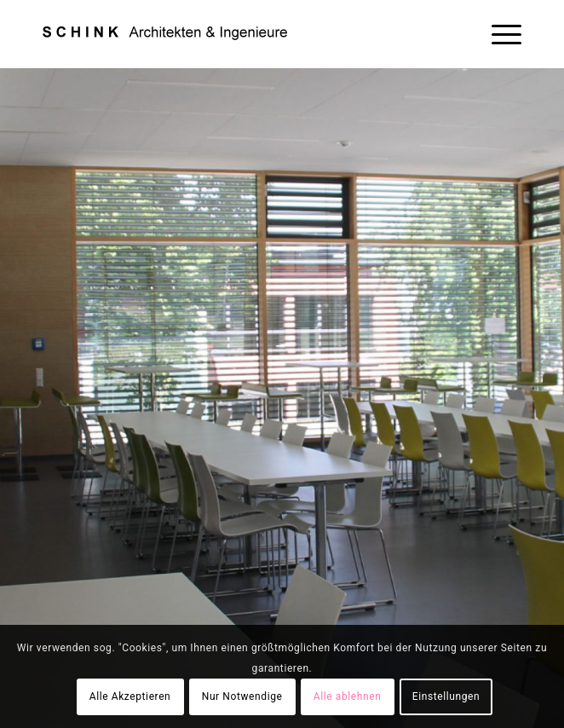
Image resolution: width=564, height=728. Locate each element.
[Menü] (498, 34)
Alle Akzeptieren (130, 696)
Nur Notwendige (242, 696)
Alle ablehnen (348, 696)
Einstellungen (446, 696)
